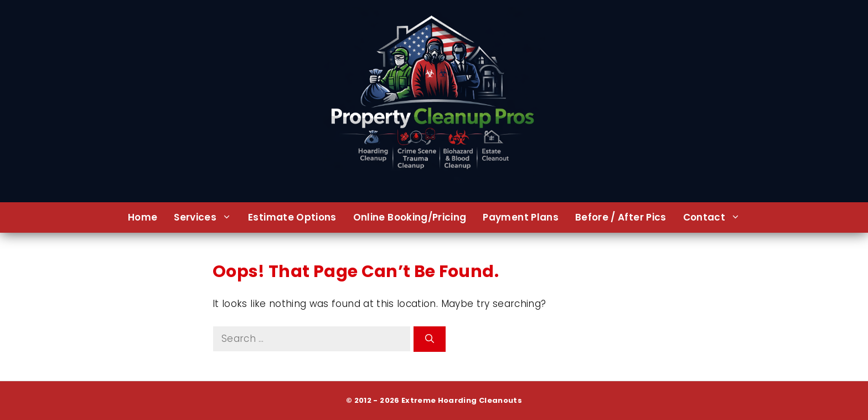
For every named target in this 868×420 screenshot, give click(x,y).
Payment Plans (521, 217)
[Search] (430, 339)
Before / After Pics (621, 217)
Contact (716, 217)
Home (143, 217)
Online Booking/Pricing (410, 217)
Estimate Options (292, 217)
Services (207, 217)
